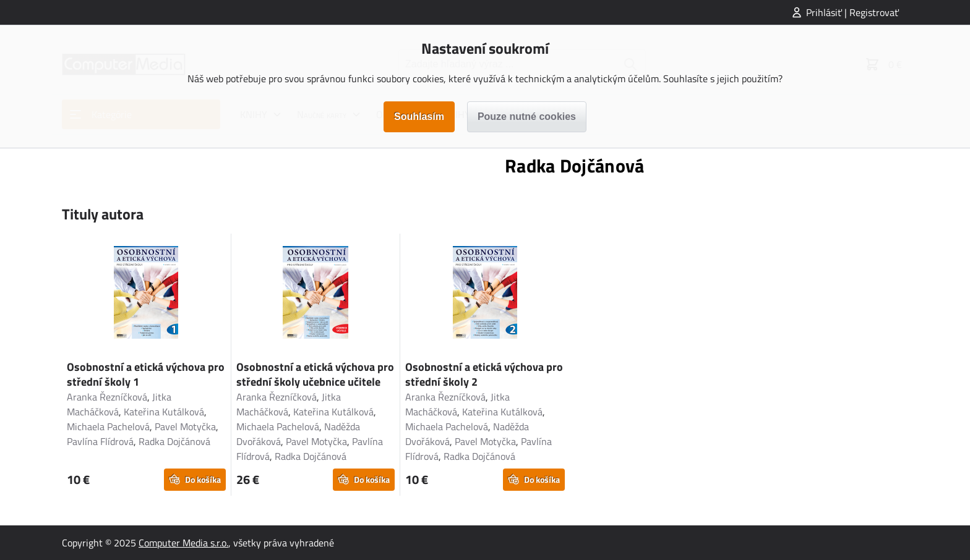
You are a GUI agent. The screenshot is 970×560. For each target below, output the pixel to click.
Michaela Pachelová (108, 426)
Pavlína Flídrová (100, 441)
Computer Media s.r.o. (183, 543)
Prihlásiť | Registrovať (852, 12)
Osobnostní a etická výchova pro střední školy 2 (484, 374)
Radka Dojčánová (174, 441)
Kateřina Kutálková (164, 412)
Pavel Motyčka (185, 426)
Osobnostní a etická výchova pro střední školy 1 (146, 374)
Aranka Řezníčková (107, 397)
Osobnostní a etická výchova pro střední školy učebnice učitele (315, 374)
